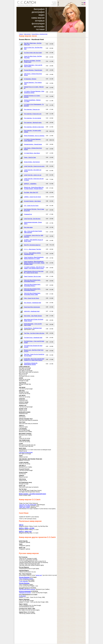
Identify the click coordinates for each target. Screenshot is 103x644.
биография (39, 9)
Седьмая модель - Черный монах (33, 144)
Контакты (55, 3)
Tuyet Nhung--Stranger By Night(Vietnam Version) (31, 364)
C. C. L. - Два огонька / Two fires (32, 249)
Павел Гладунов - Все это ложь (32, 276)
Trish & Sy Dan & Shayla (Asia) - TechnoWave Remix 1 (32, 281)
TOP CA (21, 525)
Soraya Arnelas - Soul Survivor (32, 162)
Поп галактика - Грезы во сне (32, 109)
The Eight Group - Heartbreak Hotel (33, 338)
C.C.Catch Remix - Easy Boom (32, 153)
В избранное (54, 5)
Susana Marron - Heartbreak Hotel (40, 34)
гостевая (40, 29)
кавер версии (38, 18)
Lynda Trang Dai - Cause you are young (34, 166)
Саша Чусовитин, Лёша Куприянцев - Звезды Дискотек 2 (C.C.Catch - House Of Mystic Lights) (34, 263)
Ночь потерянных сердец (26, 579)
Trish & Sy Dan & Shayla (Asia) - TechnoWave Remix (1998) (32, 294)
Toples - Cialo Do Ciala (30, 157)
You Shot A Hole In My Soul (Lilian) (33, 53)
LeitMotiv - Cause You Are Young (32, 197)
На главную (54, 2)
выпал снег (39, 575)
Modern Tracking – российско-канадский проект (33, 494)
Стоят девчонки (24, 581)
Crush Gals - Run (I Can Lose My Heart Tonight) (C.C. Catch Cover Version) (34, 359)
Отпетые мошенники (25, 591)
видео (42, 15)
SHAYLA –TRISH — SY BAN (27, 528)
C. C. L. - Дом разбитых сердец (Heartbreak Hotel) (32, 254)
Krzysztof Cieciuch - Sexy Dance (32, 201)
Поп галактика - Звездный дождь (33, 123)
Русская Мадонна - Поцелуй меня (33, 70)
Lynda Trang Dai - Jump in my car (33, 175)
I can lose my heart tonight (26, 452)
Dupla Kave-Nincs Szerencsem (32, 307)
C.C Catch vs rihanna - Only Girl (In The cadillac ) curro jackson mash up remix (34, 268)
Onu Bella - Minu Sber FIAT (31, 192)
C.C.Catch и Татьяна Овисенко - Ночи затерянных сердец (34, 92)
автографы (39, 26)
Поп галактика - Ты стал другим (32, 118)
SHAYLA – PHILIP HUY (25, 532)
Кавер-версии (27, 34)
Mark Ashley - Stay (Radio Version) (33, 316)
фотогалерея (38, 24)
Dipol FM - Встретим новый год (32, 245)
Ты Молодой (22, 596)
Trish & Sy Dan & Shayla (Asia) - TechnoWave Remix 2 (32, 285)
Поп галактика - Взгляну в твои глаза (34, 127)
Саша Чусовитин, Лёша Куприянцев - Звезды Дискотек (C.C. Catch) (34, 258)
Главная (21, 34)
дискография (38, 12)
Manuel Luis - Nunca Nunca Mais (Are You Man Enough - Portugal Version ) (34, 188)
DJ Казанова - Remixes (30, 79)
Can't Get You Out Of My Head (28, 505)
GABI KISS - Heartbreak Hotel (32, 311)
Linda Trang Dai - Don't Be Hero (32, 219)
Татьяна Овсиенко (24, 577)
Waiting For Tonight (25, 506)
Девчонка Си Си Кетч (25, 593)
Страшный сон (28, 214)
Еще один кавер (28, 227)
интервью (40, 21)
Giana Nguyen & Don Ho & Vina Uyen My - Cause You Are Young (34, 272)
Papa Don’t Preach (25, 507)
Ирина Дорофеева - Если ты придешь (34, 136)
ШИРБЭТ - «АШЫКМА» (30, 184)
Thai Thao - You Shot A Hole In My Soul (34, 333)
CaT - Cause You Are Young (31, 206)
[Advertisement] (35, 630)
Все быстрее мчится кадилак (27, 589)
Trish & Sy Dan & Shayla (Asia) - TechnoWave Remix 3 (32, 290)
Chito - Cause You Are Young (31, 298)
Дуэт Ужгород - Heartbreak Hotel (32, 303)
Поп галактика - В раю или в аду (33, 114)
